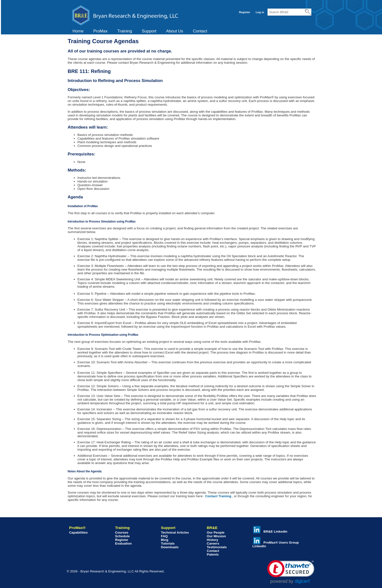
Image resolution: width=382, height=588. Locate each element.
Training (125, 31)
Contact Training (218, 496)
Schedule (122, 536)
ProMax (100, 31)
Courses (122, 532)
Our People (216, 532)
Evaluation (123, 543)
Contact (200, 31)
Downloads (170, 547)
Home (78, 31)
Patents (213, 554)
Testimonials (217, 547)
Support (149, 31)
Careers (213, 543)
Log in (260, 12)
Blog (164, 540)
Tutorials (168, 543)
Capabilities (78, 532)
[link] (291, 572)
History (213, 540)
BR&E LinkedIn (270, 532)
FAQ (164, 536)
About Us (175, 31)
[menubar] (140, 31)
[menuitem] (78, 31)
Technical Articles (175, 532)
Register (245, 12)
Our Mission (216, 536)
